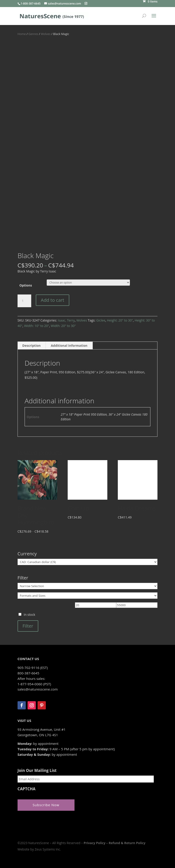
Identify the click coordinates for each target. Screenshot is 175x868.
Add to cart (53, 300)
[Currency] (87, 562)
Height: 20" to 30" (120, 320)
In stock (29, 615)
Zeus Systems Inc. (48, 848)
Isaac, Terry (66, 320)
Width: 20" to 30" (63, 326)
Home (22, 34)
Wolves (46, 34)
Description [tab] (32, 345)
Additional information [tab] (69, 345)
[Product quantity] (24, 301)
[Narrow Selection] (87, 586)
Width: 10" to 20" (37, 326)
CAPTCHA (27, 789)
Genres (33, 34)
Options (26, 285)
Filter (28, 626)
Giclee (101, 320)
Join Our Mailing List (37, 771)
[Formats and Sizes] (87, 596)
